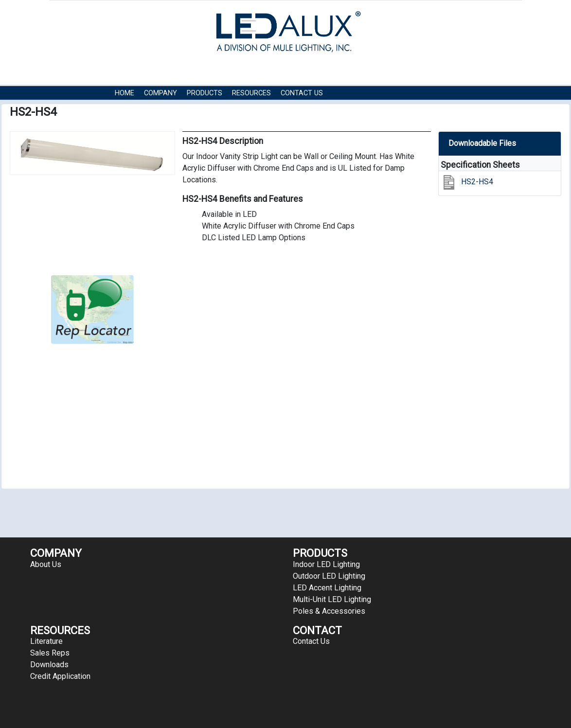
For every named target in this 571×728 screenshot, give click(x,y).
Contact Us (302, 93)
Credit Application (60, 676)
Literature (46, 641)
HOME (125, 93)
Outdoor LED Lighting (329, 576)
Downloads (49, 665)
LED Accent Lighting (327, 588)
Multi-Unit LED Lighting (332, 599)
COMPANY (161, 93)
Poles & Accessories (329, 611)
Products (205, 93)
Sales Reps (50, 653)
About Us (46, 564)
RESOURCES (251, 93)
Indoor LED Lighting (326, 564)
